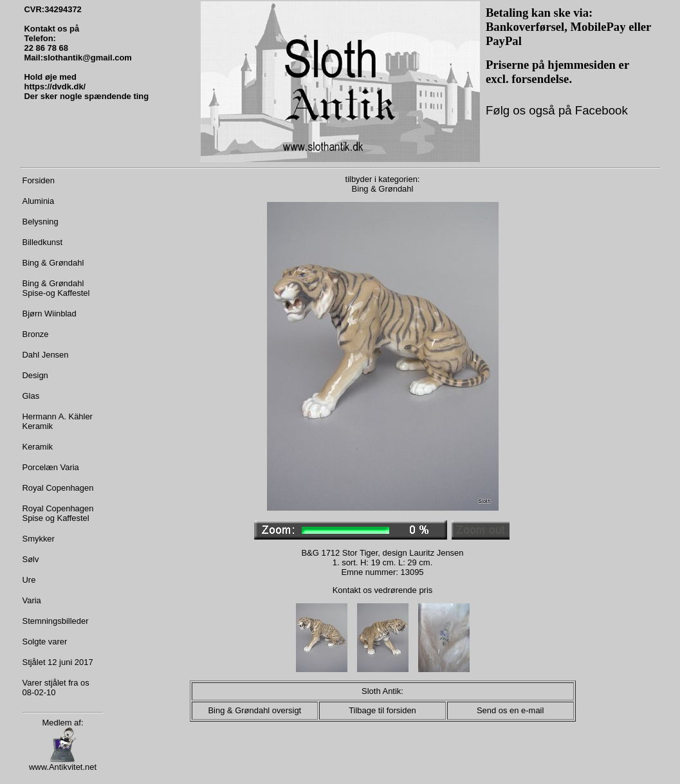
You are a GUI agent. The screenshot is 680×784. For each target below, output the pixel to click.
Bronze (36, 334)
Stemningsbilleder (56, 621)
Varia (32, 600)
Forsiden (39, 180)
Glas (31, 396)
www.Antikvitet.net (63, 763)
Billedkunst (43, 242)
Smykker (39, 539)
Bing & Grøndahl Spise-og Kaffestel (56, 288)
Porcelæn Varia (51, 467)
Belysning (41, 222)
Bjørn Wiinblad (50, 314)
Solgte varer (45, 642)
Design (35, 375)
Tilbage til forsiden (382, 710)
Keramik (38, 447)
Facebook (600, 110)
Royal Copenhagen (58, 488)
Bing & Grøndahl (53, 263)
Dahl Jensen (46, 355)
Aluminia (39, 201)
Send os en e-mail (510, 710)
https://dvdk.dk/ (55, 87)
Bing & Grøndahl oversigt (254, 710)
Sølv (31, 559)
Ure (29, 580)
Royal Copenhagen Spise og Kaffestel (58, 513)
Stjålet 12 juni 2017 (58, 662)
